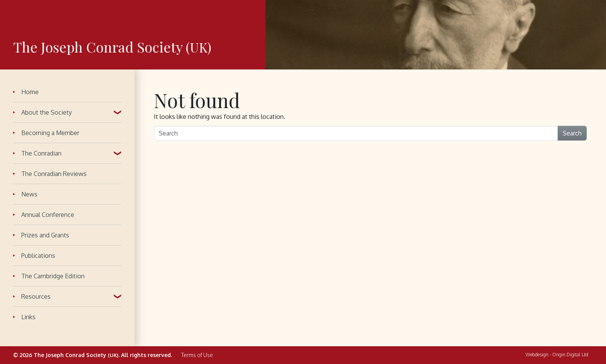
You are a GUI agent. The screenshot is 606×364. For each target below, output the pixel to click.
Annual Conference (48, 215)
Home (30, 92)
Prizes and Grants (45, 235)
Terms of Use (197, 355)
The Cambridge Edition (53, 276)
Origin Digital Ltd (570, 355)
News (29, 194)
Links (28, 317)
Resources (36, 296)
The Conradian (41, 153)
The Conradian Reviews (54, 174)
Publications (38, 256)
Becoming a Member (50, 133)
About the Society (47, 112)
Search (572, 133)
